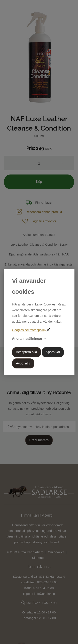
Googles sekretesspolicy (30, 330)
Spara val (53, 352)
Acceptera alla (27, 352)
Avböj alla (23, 363)
